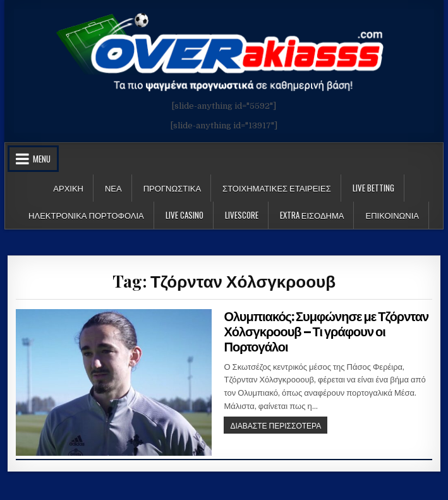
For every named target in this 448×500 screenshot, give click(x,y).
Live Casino (185, 215)
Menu (42, 159)
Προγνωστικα (172, 188)
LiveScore (242, 215)
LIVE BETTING (373, 188)
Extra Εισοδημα (312, 215)
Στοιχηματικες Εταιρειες (277, 188)
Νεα (113, 188)
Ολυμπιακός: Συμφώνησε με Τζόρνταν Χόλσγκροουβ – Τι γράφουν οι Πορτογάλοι (326, 332)
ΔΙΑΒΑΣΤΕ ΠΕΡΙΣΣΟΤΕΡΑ (279, 426)
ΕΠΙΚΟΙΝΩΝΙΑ (392, 215)
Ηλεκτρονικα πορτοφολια (86, 215)
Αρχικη (68, 188)
